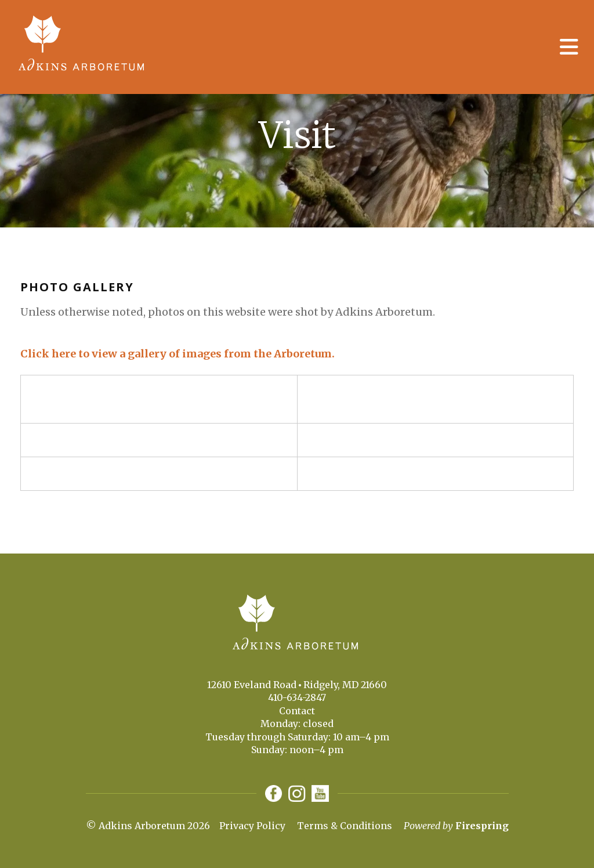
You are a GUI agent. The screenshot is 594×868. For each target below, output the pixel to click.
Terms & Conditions (345, 826)
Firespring (482, 826)
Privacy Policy (252, 826)
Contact (297, 711)
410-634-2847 (297, 697)
